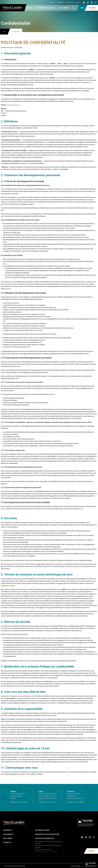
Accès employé (8, 834)
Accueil (53, 2)
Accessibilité (8, 830)
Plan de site (7, 843)
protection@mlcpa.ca (41, 851)
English (78, 2)
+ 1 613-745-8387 (52, 851)
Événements (61, 2)
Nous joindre (64, 8)
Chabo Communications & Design (86, 866)
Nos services (28, 8)
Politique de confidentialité (45, 838)
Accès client (70, 2)
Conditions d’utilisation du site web (47, 834)
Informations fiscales (47, 8)
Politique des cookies (42, 830)
